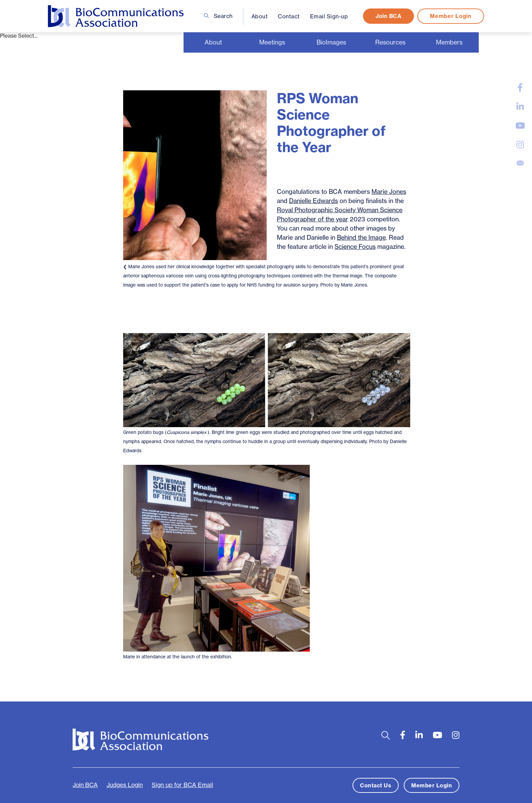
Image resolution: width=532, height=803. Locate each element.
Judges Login (125, 785)
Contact (289, 16)
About (260, 16)
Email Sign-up (329, 16)
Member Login (451, 16)
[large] (520, 88)
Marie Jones (389, 192)
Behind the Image (361, 238)
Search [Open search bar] (218, 16)
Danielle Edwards (313, 201)
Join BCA (388, 16)
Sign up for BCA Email (182, 785)
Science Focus (355, 247)
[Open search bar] (386, 735)
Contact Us (376, 785)
